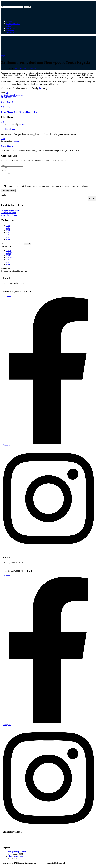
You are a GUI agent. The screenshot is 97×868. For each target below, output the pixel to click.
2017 (8, 232)
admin (16, 141)
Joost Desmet (24, 124)
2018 (3, 56)
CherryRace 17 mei (9, 217)
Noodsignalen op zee (10, 129)
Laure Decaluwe (20, 69)
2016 (8, 230)
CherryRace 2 (7, 146)
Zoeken (4, 197)
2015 (8, 227)
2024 (8, 241)
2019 (8, 237)
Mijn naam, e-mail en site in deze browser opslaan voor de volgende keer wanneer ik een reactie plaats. (46, 188)
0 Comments (32, 69)
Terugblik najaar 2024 (10, 212)
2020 (8, 239)
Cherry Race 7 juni (9, 215)
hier (41, 88)
